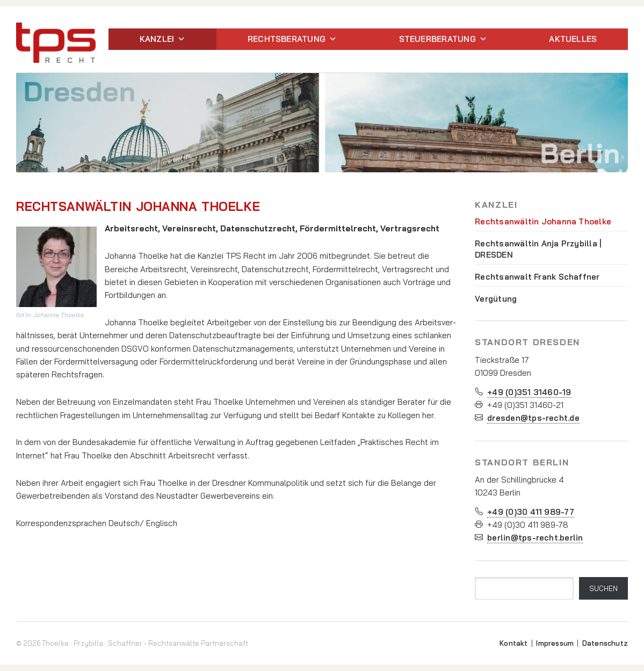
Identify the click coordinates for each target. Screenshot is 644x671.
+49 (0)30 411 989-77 (531, 512)
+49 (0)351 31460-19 (529, 392)
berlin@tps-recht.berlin (535, 538)
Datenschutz (605, 643)
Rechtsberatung (292, 39)
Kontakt (513, 643)
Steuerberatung (443, 39)
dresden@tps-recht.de (533, 418)
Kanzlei (163, 39)
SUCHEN (603, 588)
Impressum (555, 643)
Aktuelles (573, 39)
